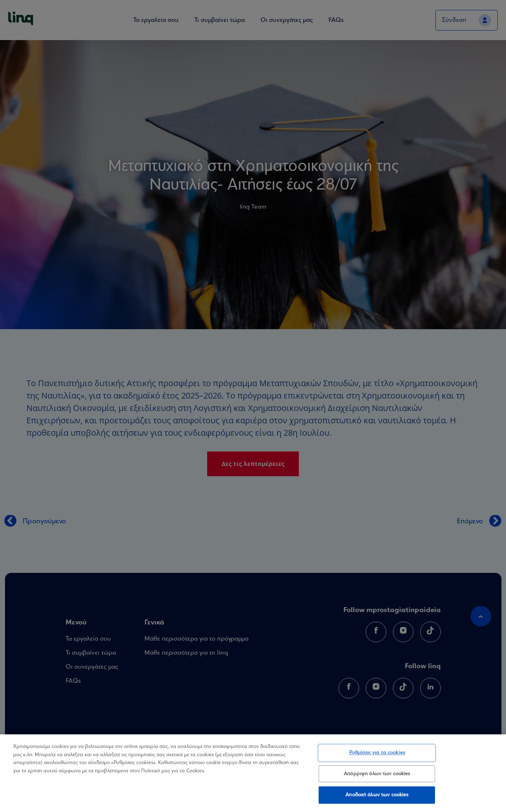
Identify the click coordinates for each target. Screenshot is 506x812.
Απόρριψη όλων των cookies (377, 775)
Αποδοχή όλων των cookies (377, 797)
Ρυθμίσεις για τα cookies (377, 754)
